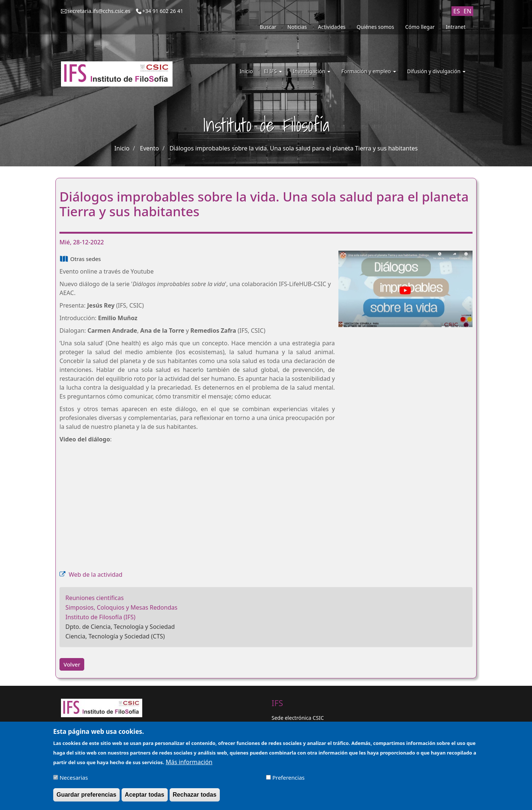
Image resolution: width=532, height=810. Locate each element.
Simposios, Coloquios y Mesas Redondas (121, 607)
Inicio (246, 71)
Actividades (332, 27)
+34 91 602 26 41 (163, 11)
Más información (189, 762)
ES (457, 11)
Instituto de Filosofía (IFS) (100, 617)
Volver (72, 664)
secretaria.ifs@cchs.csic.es (99, 11)
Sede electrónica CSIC (298, 718)
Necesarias (74, 777)
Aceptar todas (145, 795)
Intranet (456, 27)
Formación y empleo (369, 71)
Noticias (297, 27)
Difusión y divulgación (436, 71)
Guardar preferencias (86, 795)
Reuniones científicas (95, 598)
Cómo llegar (420, 27)
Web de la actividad (96, 575)
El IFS (273, 71)
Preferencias (288, 777)
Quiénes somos (375, 27)
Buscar (268, 27)
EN (468, 11)
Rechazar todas (195, 795)
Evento (149, 148)
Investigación (312, 71)
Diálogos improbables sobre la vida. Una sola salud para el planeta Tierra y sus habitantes (294, 148)
